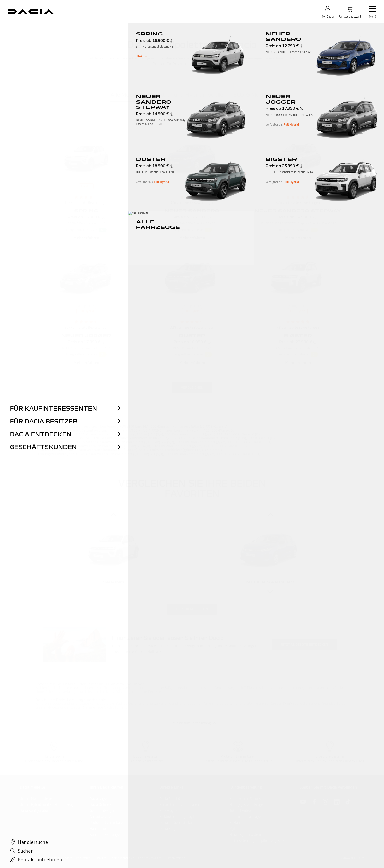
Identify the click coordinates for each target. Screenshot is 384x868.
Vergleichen (192, 387)
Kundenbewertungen (106, 835)
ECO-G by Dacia (171, 811)
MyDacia (236, 829)
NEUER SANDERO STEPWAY (298, 211)
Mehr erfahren (86, 238)
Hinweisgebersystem (245, 835)
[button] (103, 230)
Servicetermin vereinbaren (179, 805)
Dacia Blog (168, 829)
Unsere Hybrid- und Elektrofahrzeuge (48, 805)
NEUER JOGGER (86, 335)
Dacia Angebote (102, 799)
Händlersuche (100, 829)
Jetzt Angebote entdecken (304, 645)
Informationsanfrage (245, 817)
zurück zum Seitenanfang (192, 723)
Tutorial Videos (241, 811)
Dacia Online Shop (103, 805)
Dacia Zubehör (170, 799)
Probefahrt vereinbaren (107, 823)
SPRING (86, 211)
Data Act (100, 858)
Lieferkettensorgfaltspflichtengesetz (257, 841)
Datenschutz (28, 858)
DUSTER (192, 335)
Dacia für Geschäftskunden (179, 823)
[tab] (126, 96)
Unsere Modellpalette (36, 799)
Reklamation (239, 823)
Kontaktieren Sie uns (245, 799)
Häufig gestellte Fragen (247, 805)
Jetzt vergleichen (192, 609)
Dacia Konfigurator (34, 811)
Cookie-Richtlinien (122, 858)
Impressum (83, 858)
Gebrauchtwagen (102, 811)
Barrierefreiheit (175, 858)
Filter (191, 115)
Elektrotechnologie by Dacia (180, 817)
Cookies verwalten (150, 858)
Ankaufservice (100, 817)
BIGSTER (298, 335)
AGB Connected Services (56, 858)
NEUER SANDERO (192, 211)
